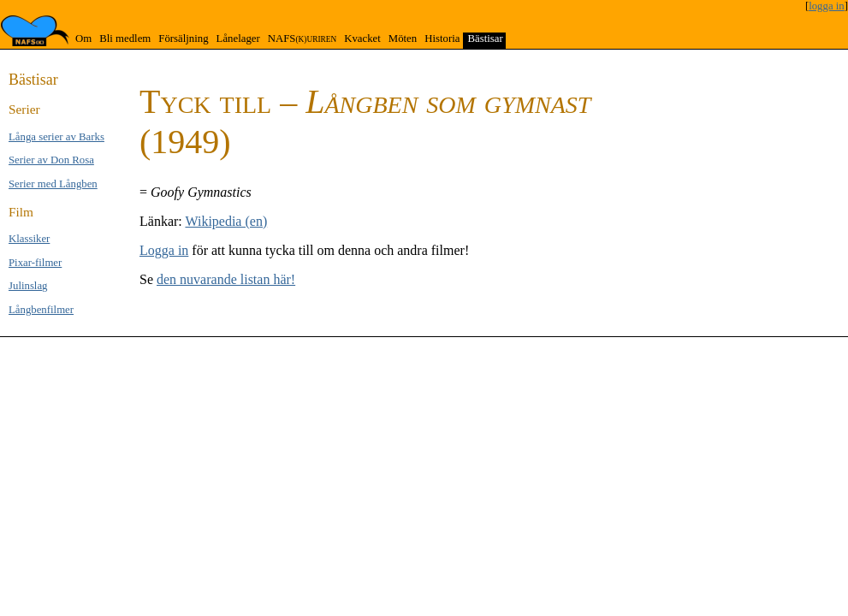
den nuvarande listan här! (226, 279)
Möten (403, 38)
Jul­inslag (28, 286)
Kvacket (362, 38)
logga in (827, 6)
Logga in (164, 250)
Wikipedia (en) (226, 221)
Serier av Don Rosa (51, 160)
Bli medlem (125, 38)
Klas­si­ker (29, 239)
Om (83, 38)
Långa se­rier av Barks (56, 137)
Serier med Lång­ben (53, 184)
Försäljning (183, 38)
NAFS (302, 38)
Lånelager (238, 38)
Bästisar (485, 38)
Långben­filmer (41, 310)
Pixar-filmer (35, 263)
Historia (442, 38)
